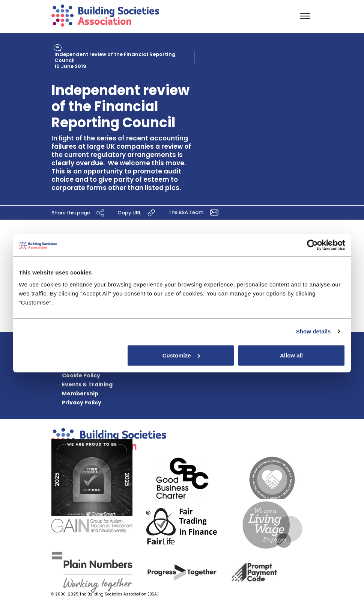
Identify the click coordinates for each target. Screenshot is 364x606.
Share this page (79, 213)
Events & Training (87, 384)
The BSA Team (195, 212)
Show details (314, 331)
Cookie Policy (81, 375)
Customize (181, 355)
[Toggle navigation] (305, 17)
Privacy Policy (82, 402)
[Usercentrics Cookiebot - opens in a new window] (312, 245)
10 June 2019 (70, 66)
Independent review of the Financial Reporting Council (115, 57)
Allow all (291, 355)
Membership (80, 393)
